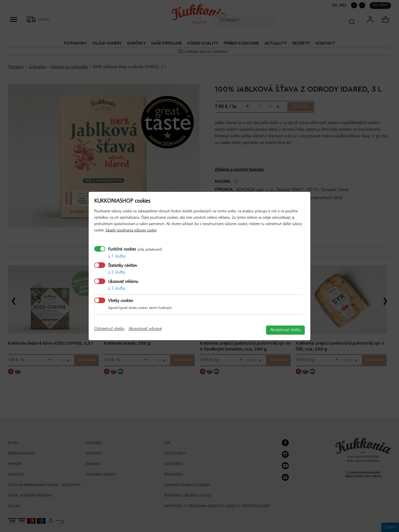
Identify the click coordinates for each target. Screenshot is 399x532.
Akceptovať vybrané (145, 329)
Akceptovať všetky (285, 330)
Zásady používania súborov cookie (131, 230)
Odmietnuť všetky (109, 329)
